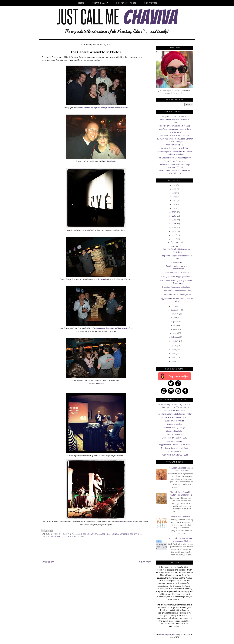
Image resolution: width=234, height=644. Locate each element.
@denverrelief (123, 328)
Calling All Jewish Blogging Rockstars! (177, 277)
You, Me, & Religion (174, 441)
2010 (174, 346)
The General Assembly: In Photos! (177, 291)
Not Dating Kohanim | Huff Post (174, 448)
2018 (174, 212)
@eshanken (110, 328)
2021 (175, 201)
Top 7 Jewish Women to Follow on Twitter (174, 414)
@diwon (120, 521)
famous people (81, 534)
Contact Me (151, 3)
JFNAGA (46, 536)
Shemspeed (57, 536)
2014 (174, 228)
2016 (174, 220)
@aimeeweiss (123, 108)
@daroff (104, 108)
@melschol (102, 279)
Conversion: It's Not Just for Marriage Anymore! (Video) (174, 166)
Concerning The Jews (167, 634)
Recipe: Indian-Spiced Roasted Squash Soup (177, 257)
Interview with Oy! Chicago (174, 428)
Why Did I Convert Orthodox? (175, 116)
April (175, 329)
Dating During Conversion (174, 161)
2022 (175, 197)
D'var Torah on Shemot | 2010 (174, 438)
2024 (175, 189)
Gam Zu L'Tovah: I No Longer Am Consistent (177, 251)
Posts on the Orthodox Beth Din (174, 148)
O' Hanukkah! (177, 262)
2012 (174, 235)
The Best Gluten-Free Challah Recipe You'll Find (181, 469)
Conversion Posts (126, 3)
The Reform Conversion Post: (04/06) (174, 126)
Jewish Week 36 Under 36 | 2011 (174, 455)
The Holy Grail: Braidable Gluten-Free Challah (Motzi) (182, 494)
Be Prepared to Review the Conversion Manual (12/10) (174, 172)
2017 (174, 216)
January (175, 341)
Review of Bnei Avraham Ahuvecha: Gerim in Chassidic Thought (174, 140)
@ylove (129, 521)
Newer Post (48, 562)
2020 (175, 204)
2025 (175, 185)
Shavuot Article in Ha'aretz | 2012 (174, 417)
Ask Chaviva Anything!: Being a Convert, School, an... (177, 282)
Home (81, 3)
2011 (174, 239)
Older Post (145, 562)
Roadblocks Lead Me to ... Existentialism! (177, 267)
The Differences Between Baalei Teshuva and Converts (174, 131)
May (175, 326)
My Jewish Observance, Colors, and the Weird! (177, 300)
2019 (175, 208)
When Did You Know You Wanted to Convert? (174, 121)
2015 (174, 224)
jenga (115, 534)
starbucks (71, 536)
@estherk (111, 108)
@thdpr (102, 383)
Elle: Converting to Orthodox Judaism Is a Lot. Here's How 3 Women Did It (174, 406)
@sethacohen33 (85, 108)
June (175, 322)
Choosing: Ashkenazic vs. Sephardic (177, 287)
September (176, 310)
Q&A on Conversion (174, 145)
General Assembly (101, 534)
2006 (174, 361)
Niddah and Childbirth (181, 517)
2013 (174, 231)
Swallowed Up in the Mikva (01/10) (174, 135)
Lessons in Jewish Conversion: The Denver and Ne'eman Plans (174, 153)
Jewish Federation (131, 534)
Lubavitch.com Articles (174, 421)
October (175, 306)
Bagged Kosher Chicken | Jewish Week (174, 445)
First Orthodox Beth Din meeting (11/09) (174, 158)
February (175, 337)
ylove (81, 536)
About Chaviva (100, 3)
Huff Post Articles (174, 424)
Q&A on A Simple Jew (174, 431)
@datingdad (101, 328)
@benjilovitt (96, 108)
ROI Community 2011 (175, 451)
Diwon (54, 534)
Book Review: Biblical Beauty (177, 273)
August (175, 314)
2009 (174, 350)
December (175, 242)
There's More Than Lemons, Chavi (177, 295)
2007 (174, 357)
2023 (175, 193)
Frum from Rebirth (174, 434)
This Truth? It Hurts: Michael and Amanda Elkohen (181, 540)
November (175, 246)
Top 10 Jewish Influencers (174, 411)
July (175, 318)
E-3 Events (65, 534)
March (175, 333)
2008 (174, 354)
